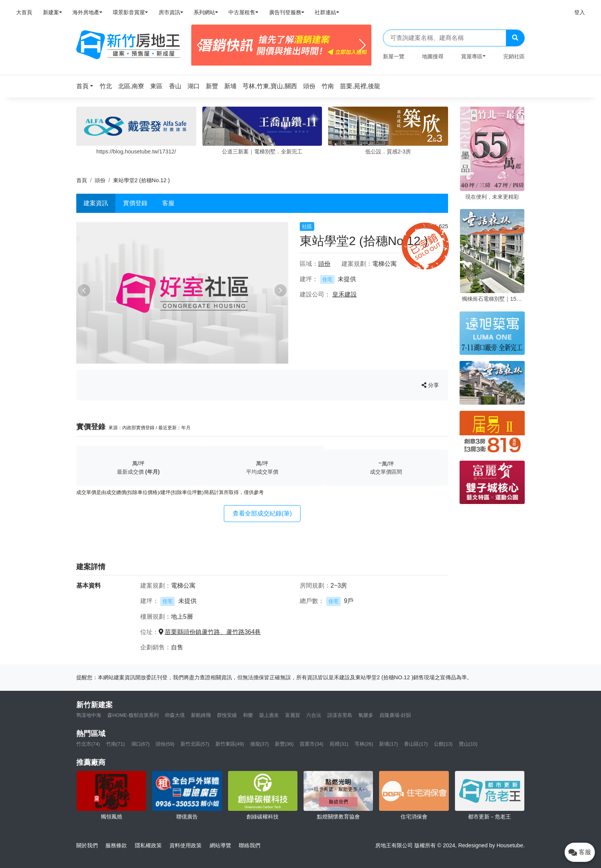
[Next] (362, 45)
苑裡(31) (339, 744)
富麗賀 (293, 715)
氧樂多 (366, 715)
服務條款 (116, 845)
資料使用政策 (186, 845)
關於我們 (87, 845)
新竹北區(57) (195, 744)
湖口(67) (140, 744)
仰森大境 (175, 715)
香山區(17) (416, 744)
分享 (430, 385)
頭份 (100, 180)
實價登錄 (135, 203)
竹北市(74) (88, 744)
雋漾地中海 (89, 715)
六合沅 (314, 715)
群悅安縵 (227, 715)
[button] (87, 86)
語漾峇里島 (340, 715)
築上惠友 (269, 715)
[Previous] (200, 45)
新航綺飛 (201, 715)
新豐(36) (284, 744)
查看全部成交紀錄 (262, 513)
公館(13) (443, 744)
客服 (168, 203)
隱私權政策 (148, 845)
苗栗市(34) (312, 744)
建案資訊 (96, 203)
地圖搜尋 (433, 56)
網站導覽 (220, 845)
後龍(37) (260, 744)
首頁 (82, 180)
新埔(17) (388, 744)
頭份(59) (165, 744)
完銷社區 (514, 56)
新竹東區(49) (230, 744)
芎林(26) (364, 744)
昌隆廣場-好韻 (395, 715)
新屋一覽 (394, 56)
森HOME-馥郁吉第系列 (133, 715)
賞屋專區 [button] (472, 56)
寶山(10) (468, 744)
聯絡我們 (250, 845)
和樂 (248, 715)
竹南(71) (116, 744)
